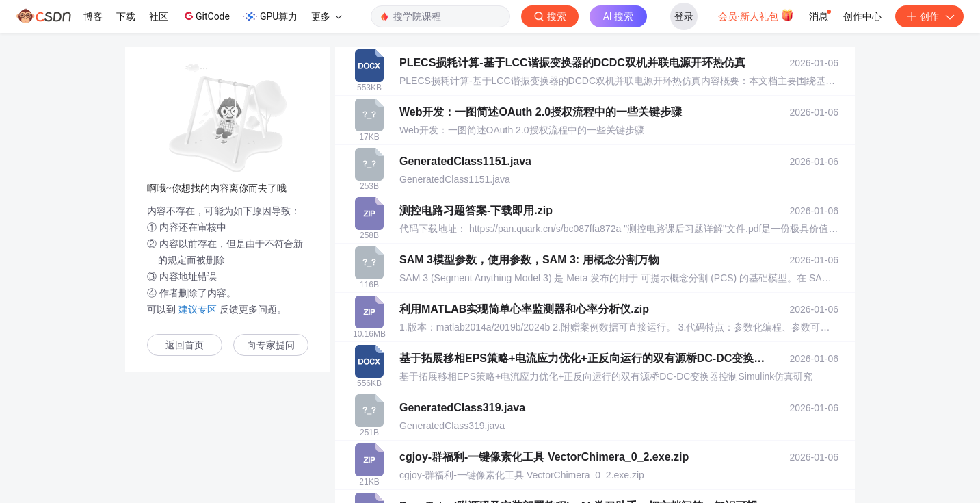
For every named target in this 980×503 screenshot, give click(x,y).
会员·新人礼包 (756, 15)
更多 (326, 16)
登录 (684, 16)
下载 (126, 16)
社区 (159, 16)
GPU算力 (270, 16)
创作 (929, 16)
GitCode (206, 16)
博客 (93, 16)
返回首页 (185, 345)
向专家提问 (271, 345)
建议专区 (198, 309)
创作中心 (862, 16)
